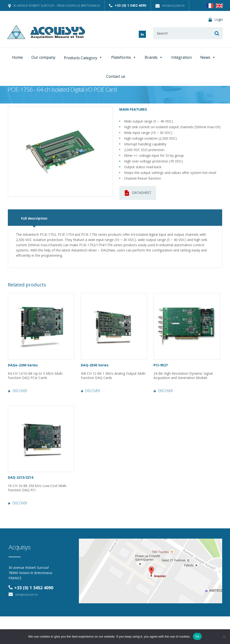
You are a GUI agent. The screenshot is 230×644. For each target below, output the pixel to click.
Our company (43, 57)
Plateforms (124, 57)
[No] (224, 637)
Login (216, 20)
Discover (20, 391)
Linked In (142, 34)
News (208, 57)
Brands (154, 57)
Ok (197, 637)
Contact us (116, 76)
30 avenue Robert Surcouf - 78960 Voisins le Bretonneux (54, 6)
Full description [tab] (34, 218)
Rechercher (217, 33)
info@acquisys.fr (170, 6)
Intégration (182, 57)
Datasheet (138, 193)
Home (17, 57)
